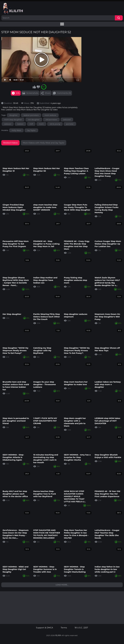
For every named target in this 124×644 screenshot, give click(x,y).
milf (31, 124)
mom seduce (50, 115)
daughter (14, 115)
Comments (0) (64, 93)
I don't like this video (38, 87)
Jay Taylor (31, 130)
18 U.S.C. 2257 (81, 628)
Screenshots (32, 93)
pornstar (70, 124)
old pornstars (51, 120)
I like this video (34, 87)
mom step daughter (13, 120)
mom (41, 124)
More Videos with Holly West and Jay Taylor (44, 143)
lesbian (20, 124)
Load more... (62, 585)
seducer (8, 124)
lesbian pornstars (31, 115)
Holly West (16, 130)
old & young (55, 124)
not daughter (34, 120)
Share (48, 93)
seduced (67, 120)
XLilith (58, 635)
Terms (64, 628)
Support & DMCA (45, 628)
